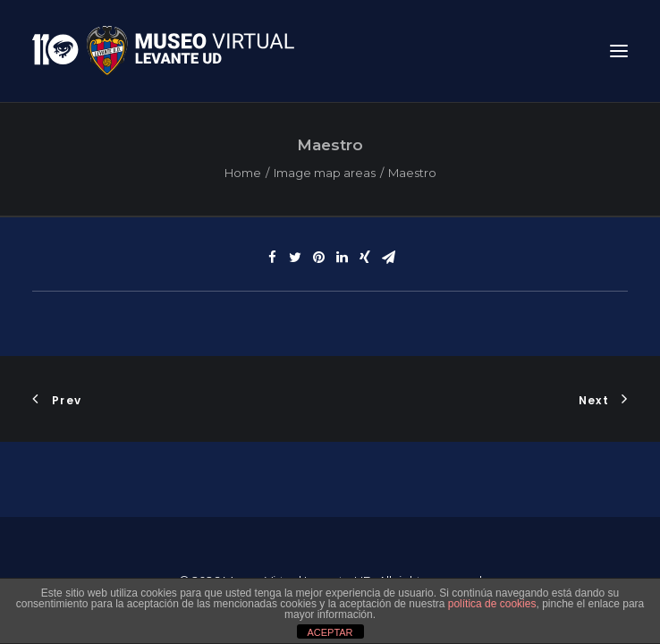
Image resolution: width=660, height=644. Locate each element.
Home (243, 173)
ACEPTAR (330, 632)
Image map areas (325, 173)
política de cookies (492, 604)
